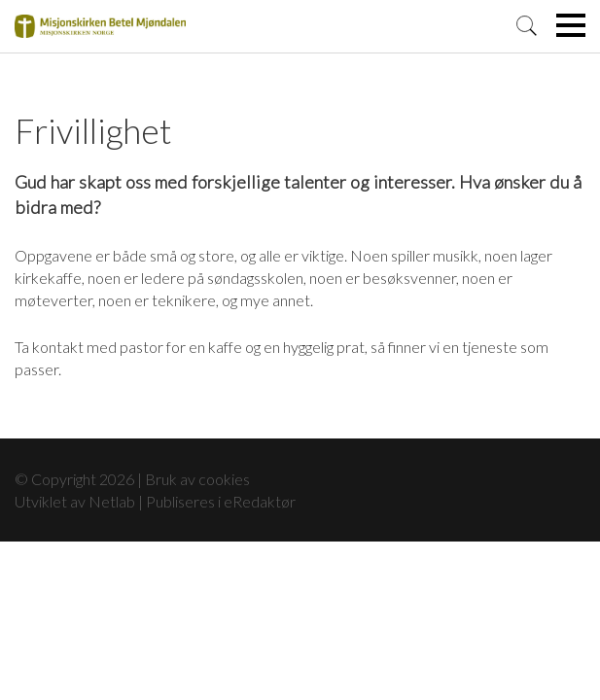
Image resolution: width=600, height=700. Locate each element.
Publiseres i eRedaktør (221, 501)
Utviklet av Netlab (75, 501)
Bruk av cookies (197, 479)
